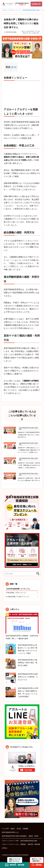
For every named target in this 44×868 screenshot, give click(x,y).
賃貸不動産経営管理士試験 (29, 841)
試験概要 (25, 829)
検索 (37, 574)
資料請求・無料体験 (34, 844)
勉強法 (13, 829)
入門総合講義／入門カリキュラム (16, 593)
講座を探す (38, 4)
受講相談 (23, 844)
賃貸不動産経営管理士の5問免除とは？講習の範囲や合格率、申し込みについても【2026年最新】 (28, 692)
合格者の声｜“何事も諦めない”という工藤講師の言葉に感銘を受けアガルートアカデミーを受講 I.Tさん (29, 450)
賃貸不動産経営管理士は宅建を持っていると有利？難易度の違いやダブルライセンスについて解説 (27, 649)
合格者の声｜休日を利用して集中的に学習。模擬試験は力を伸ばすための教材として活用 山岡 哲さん (29, 465)
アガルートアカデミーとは (10, 844)
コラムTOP (5, 829)
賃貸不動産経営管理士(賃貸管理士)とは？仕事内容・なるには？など (28, 677)
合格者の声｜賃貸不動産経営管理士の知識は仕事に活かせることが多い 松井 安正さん (29, 435)
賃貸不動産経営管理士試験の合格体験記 (14, 836)
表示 (14, 67)
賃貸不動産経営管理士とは (10, 832)
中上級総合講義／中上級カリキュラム (17, 597)
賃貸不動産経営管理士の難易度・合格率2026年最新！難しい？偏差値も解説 (22, 637)
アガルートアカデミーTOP (10, 841)
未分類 (19, 829)
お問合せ (5, 848)
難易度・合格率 (33, 836)
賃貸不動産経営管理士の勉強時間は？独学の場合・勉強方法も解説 (27, 663)
